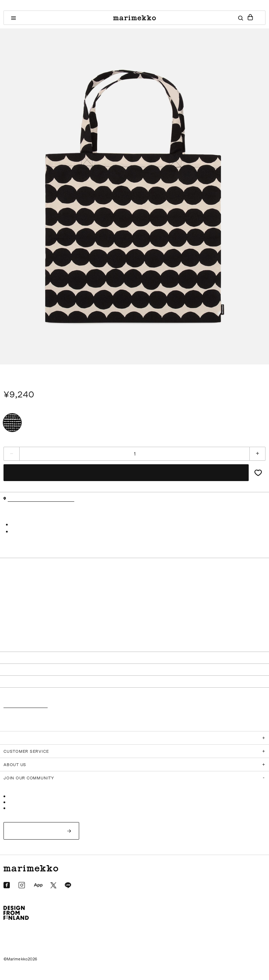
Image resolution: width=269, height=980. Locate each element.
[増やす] (257, 454)
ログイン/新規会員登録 (37, 830)
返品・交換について (26, 706)
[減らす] (12, 454)
